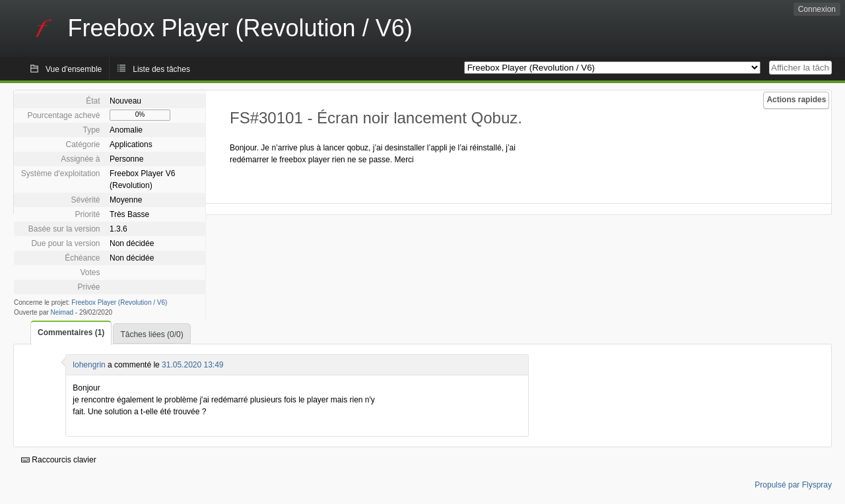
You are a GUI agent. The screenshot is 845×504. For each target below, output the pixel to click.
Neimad (62, 312)
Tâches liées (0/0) (152, 334)
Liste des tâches (161, 69)
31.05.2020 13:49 (192, 365)
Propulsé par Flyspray (793, 485)
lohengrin (89, 365)
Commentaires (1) (71, 332)
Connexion (817, 9)
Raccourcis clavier (59, 460)
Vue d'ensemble (74, 69)
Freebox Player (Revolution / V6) (119, 302)
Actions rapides (796, 100)
